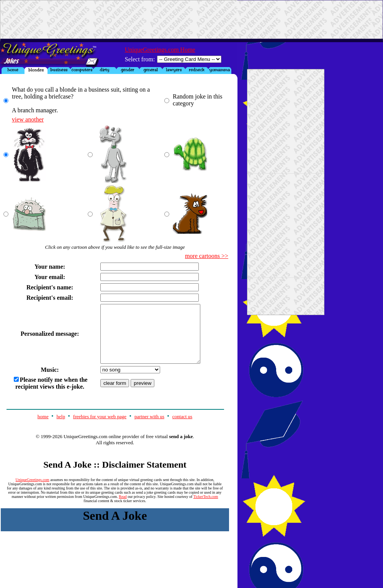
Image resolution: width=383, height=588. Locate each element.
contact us (182, 428)
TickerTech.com (206, 508)
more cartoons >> (207, 256)
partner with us (149, 428)
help (61, 428)
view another (28, 119)
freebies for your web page (100, 428)
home (43, 428)
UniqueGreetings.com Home (160, 50)
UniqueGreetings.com (33, 491)
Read (123, 508)
